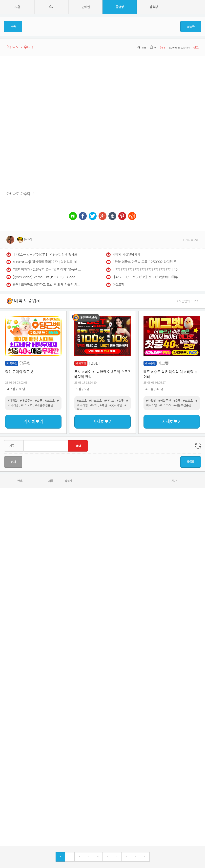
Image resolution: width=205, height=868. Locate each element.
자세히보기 (33, 422)
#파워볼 (13, 401)
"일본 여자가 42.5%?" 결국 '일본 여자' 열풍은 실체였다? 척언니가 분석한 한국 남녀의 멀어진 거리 (47, 270)
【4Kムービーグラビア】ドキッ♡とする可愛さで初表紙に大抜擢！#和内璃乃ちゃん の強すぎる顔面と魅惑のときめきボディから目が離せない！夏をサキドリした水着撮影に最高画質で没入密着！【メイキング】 (47, 254)
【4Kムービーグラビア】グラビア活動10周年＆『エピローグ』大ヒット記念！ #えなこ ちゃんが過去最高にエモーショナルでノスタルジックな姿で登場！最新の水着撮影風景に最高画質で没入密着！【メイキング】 (147, 277)
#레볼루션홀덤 (44, 405)
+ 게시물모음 (191, 240)
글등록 (191, 26)
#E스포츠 (27, 405)
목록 (13, 26)
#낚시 (94, 405)
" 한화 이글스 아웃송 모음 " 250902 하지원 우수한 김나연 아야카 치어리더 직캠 (147, 262)
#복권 (103, 405)
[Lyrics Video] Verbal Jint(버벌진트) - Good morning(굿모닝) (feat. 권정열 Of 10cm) (47, 277)
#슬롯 (39, 401)
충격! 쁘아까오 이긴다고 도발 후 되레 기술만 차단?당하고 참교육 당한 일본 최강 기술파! (47, 285)
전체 (13, 462)
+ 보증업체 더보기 (188, 301)
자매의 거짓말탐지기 (126, 254)
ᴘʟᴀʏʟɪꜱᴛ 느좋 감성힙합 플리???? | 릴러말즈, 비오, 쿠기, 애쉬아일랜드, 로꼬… (47, 262)
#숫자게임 (116, 405)
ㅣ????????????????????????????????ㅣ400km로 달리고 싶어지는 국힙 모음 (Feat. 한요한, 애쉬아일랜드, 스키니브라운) (147, 270)
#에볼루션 (26, 401)
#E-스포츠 (95, 401)
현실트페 (118, 285)
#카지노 (109, 401)
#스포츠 (50, 401)
